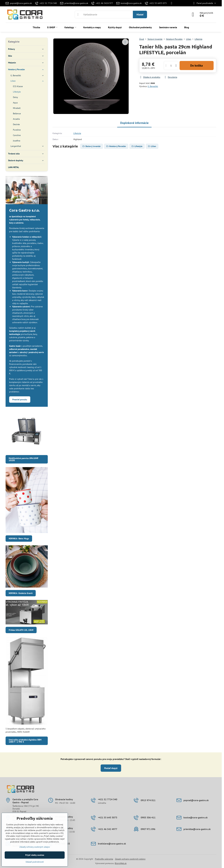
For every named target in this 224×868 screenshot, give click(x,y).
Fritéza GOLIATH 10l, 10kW (21, 630)
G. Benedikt (153, 86)
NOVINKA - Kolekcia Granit (21, 593)
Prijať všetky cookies (35, 855)
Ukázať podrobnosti (35, 862)
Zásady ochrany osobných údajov (130, 859)
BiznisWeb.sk (121, 863)
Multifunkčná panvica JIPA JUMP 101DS (23, 459)
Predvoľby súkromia (104, 859)
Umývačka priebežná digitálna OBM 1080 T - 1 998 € (25, 741)
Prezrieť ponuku (20, 400)
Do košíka (197, 66)
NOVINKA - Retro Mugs (19, 539)
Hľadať (140, 14)
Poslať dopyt (111, 768)
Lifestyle (77, 133)
